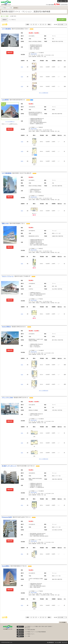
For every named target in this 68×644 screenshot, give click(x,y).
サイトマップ (64, 642)
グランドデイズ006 (7, 398)
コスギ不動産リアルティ (30, 632)
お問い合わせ (27, 628)
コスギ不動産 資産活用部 (30, 630)
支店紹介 (50, 626)
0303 (22, 605)
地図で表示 (14, 16)
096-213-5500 (34, 54)
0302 (22, 264)
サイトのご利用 (58, 642)
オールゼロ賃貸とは (10, 122)
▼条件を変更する (62, 20)
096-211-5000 (34, 541)
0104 (22, 314)
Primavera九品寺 (7, 517)
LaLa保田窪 (5, 100)
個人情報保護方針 (51, 642)
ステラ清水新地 (6, 29)
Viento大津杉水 (6, 327)
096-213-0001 (34, 129)
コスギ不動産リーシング (30, 626)
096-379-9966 (34, 300)
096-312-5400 (34, 197)
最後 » (49, 24)
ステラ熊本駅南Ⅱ (7, 173)
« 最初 (27, 24)
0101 (22, 67)
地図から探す (38, 626)
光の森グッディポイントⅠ (9, 466)
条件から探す (44, 626)
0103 (22, 384)
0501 (22, 554)
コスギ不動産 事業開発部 (41, 632)
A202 (22, 142)
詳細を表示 (10, 52)
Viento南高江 (6, 566)
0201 (22, 211)
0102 (22, 77)
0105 (22, 86)
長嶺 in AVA (5, 224)
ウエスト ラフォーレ (8, 276)
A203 (22, 151)
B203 (22, 161)
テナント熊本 (27, 636)
